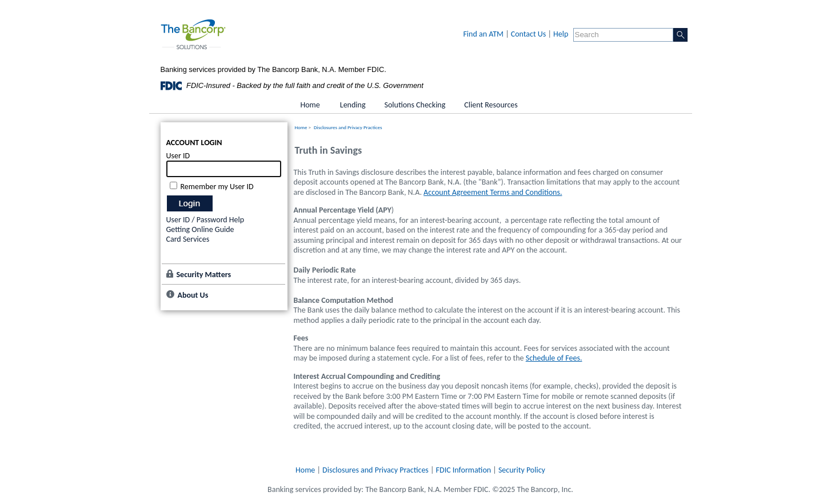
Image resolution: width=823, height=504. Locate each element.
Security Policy (522, 470)
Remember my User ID (217, 187)
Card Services (188, 239)
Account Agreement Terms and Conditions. (493, 192)
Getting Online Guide (200, 229)
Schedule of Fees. (554, 358)
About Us (193, 295)
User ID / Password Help (205, 220)
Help (561, 34)
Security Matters (204, 275)
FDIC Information (464, 470)
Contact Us (529, 34)
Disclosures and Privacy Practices (348, 127)
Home (301, 127)
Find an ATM (483, 34)
